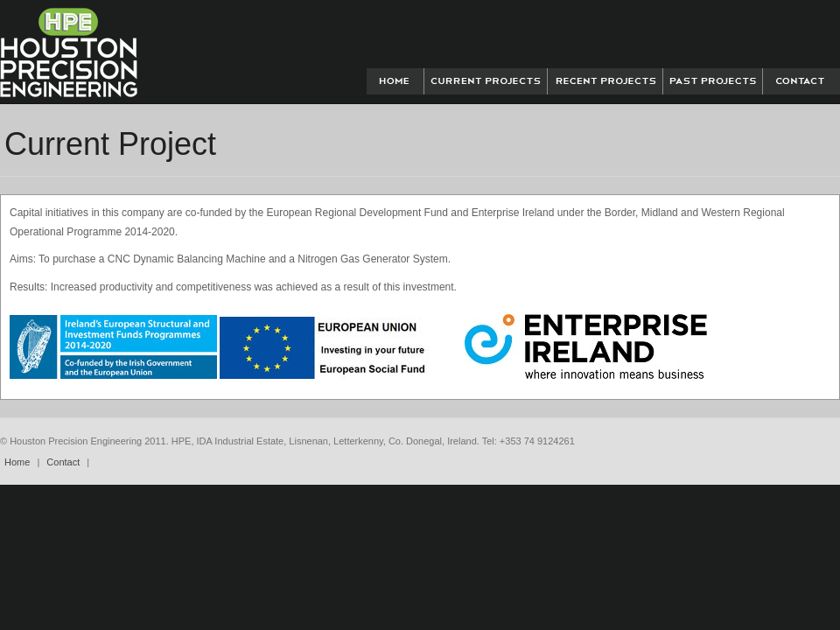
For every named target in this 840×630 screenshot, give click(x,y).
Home (17, 462)
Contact (63, 462)
